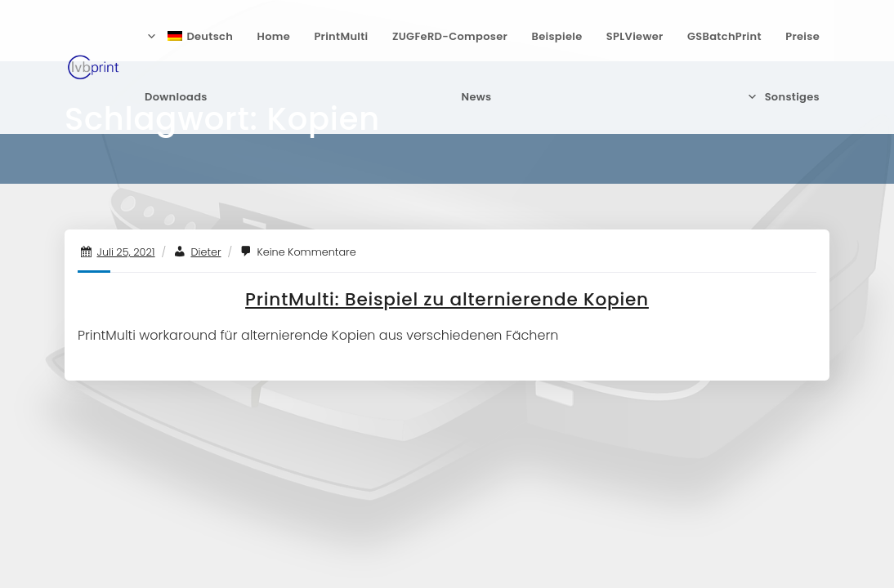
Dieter (206, 252)
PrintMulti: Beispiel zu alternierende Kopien (447, 299)
